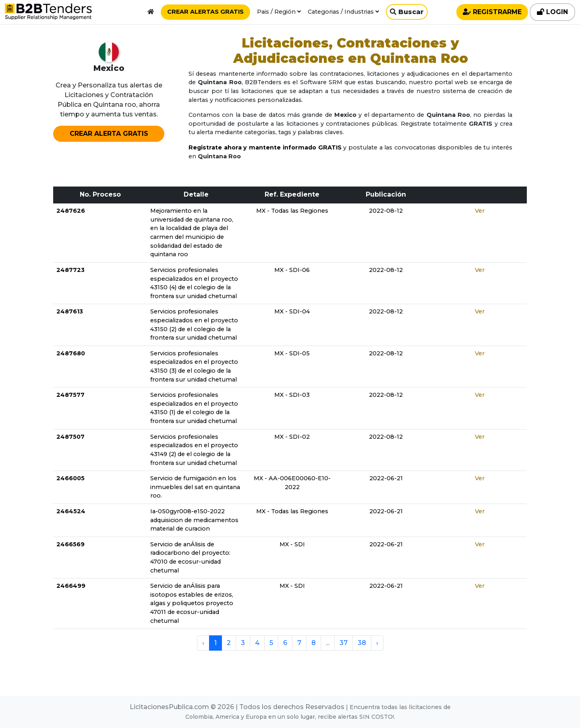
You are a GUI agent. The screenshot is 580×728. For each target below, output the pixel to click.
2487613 (70, 311)
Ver (480, 211)
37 (344, 643)
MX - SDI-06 (292, 270)
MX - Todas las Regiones (292, 211)
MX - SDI (292, 544)
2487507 (70, 437)
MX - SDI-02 (292, 437)
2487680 (71, 353)
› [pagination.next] (377, 643)
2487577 (70, 395)
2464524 (71, 511)
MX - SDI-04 (292, 311)
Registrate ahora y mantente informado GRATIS (265, 147)
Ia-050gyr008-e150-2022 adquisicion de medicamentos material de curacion (194, 520)
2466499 (71, 586)
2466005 (70, 478)
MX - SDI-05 (292, 353)
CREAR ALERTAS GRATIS (205, 12)
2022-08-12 (386, 211)
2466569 (70, 544)
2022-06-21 (386, 478)
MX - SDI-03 (292, 395)
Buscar (407, 12)
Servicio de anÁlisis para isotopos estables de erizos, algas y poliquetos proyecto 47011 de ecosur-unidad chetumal (192, 603)
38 (362, 643)
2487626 (71, 211)
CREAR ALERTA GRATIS (109, 134)
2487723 (70, 270)
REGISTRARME (492, 12)
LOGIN (552, 12)
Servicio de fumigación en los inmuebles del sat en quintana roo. (195, 487)
